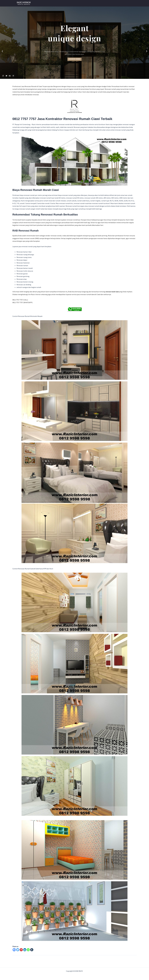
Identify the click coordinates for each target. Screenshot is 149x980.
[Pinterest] (21, 950)
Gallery (103, 3)
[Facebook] (14, 950)
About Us (113, 3)
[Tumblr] (32, 950)
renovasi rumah (77, 86)
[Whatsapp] (28, 950)
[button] (2, 51)
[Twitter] (18, 950)
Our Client (92, 3)
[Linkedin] (25, 950)
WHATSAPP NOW (78, 3)
